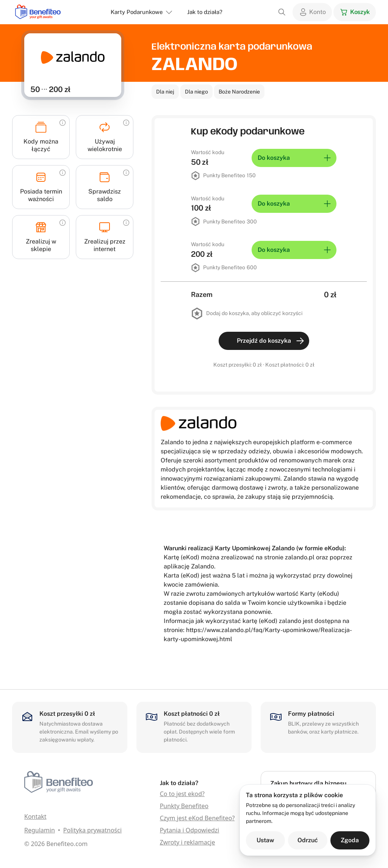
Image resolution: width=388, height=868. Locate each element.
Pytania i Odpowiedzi (190, 830)
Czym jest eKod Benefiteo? (197, 818)
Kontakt (35, 816)
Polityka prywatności (92, 830)
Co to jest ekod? (182, 794)
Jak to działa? (205, 12)
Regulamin (40, 830)
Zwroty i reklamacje (188, 842)
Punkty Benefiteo (184, 806)
